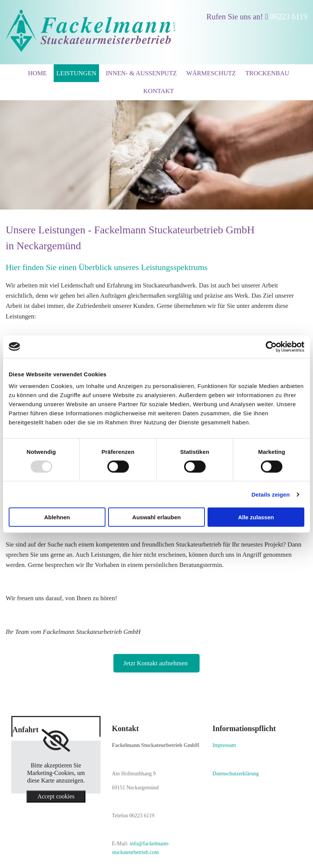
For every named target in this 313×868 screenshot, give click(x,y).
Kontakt (159, 91)
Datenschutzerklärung (236, 774)
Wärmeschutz (211, 73)
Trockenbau (267, 73)
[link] (56, 741)
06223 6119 (289, 17)
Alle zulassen (256, 517)
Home (37, 73)
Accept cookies (56, 796)
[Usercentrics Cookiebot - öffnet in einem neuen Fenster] (271, 346)
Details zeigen (270, 494)
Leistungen (76, 73)
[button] (157, 663)
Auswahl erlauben (156, 517)
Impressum (224, 745)
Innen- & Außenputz (141, 73)
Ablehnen (57, 517)
